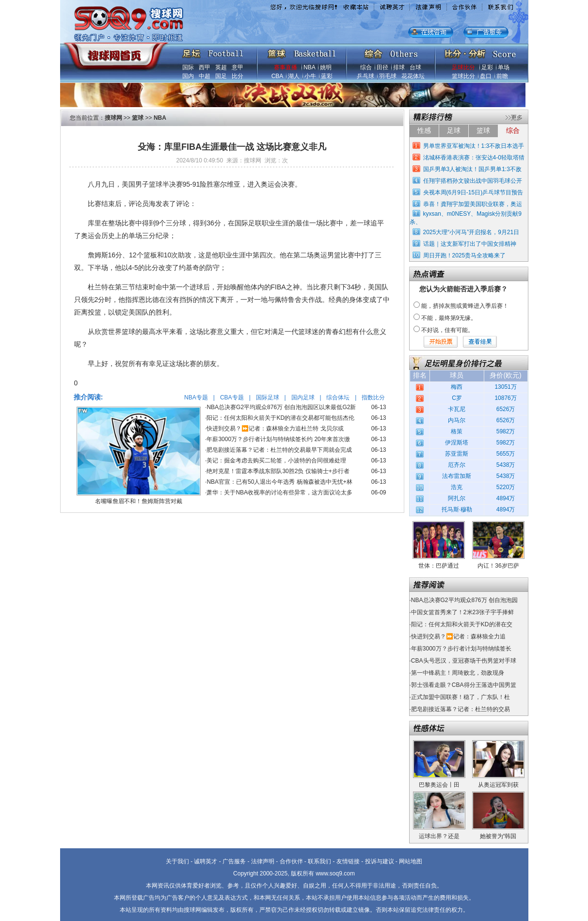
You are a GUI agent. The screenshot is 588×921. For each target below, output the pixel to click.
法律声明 (263, 861)
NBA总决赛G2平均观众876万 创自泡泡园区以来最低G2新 (281, 407)
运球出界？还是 (439, 836)
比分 (238, 76)
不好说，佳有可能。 (447, 330)
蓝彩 (327, 76)
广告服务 (234, 861)
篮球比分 (463, 76)
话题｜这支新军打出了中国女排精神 (470, 244)
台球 (415, 67)
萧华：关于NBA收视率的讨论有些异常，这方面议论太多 (279, 492)
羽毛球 (388, 76)
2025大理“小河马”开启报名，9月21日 (471, 232)
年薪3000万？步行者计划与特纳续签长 (461, 649)
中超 (205, 76)
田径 (382, 67)
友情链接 (348, 861)
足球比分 (463, 67)
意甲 (238, 67)
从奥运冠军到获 (498, 785)
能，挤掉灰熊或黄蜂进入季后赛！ (465, 306)
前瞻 (502, 76)
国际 (188, 67)
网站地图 (411, 861)
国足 (221, 76)
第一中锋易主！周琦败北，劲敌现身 (458, 673)
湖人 (294, 76)
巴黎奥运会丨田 (439, 785)
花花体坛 (413, 76)
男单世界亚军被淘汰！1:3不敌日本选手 (474, 146)
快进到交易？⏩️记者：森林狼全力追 (458, 636)
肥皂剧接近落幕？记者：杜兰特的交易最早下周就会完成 (279, 450)
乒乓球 (366, 76)
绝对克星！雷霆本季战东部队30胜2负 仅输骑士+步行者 (278, 471)
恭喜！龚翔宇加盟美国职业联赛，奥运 (473, 204)
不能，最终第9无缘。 (449, 318)
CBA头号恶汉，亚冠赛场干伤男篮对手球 (464, 661)
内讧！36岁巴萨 (498, 566)
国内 (188, 76)
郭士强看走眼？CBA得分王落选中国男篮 (464, 685)
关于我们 (177, 861)
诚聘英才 (206, 861)
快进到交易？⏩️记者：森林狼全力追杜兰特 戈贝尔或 (275, 429)
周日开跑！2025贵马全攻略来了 (465, 255)
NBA (309, 67)
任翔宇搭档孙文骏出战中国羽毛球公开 (473, 181)
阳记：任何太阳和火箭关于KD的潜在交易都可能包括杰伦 (280, 418)
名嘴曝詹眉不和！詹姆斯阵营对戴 (139, 501)
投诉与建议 (380, 861)
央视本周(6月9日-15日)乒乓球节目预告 (473, 192)
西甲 (205, 67)
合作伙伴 (291, 861)
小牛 (310, 76)
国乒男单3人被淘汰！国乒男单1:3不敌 (472, 169)
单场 (504, 67)
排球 (399, 67)
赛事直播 (286, 67)
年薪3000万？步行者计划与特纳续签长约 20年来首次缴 (278, 439)
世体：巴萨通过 (439, 566)
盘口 (486, 76)
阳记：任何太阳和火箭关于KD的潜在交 (462, 624)
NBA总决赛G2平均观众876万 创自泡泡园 (464, 600)
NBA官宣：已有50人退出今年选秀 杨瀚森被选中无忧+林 (279, 482)
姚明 (326, 67)
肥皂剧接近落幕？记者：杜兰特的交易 (461, 709)
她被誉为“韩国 (498, 836)
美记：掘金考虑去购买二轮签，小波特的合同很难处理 (276, 460)
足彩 (487, 67)
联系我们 (319, 861)
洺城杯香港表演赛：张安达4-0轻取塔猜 (474, 158)
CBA (277, 76)
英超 (221, 67)
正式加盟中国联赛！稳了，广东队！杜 (461, 697)
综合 (366, 67)
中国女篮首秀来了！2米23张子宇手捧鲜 (462, 612)
